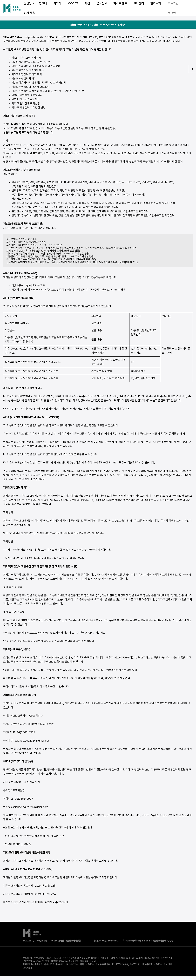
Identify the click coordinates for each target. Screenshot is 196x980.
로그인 (172, 13)
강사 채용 (29, 13)
